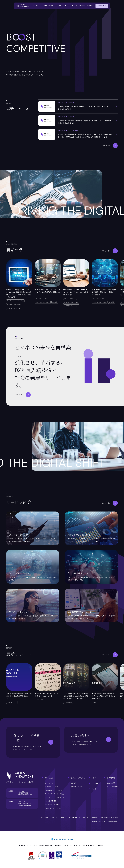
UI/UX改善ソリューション (53, 808)
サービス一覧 (49, 783)
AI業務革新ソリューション (53, 790)
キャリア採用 (112, 787)
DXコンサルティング (51, 787)
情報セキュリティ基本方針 (91, 817)
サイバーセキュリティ (52, 805)
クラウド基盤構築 (50, 801)
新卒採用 (111, 783)
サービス (37, 6)
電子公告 (64, 817)
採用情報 (90, 6)
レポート (66, 6)
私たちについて (50, 6)
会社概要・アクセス (77, 787)
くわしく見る (110, 146)
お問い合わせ (102, 6)
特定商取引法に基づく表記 (109, 817)
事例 (60, 6)
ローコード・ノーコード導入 (54, 794)
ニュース (74, 6)
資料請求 (82, 6)
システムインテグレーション (54, 798)
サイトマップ (54, 817)
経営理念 (73, 783)
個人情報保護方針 (74, 817)
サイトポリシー (43, 817)
